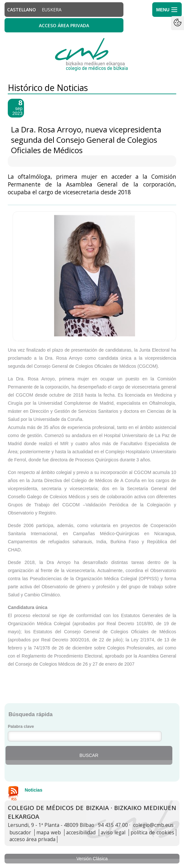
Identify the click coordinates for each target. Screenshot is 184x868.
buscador (20, 833)
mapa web (49, 833)
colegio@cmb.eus (153, 825)
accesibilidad (81, 833)
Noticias (33, 790)
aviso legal (113, 833)
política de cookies (152, 833)
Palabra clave (21, 727)
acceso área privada (32, 839)
